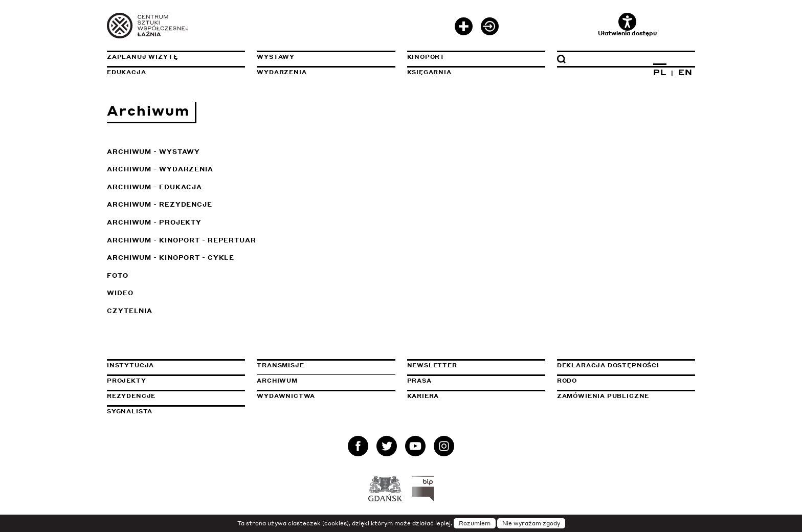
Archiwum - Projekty (154, 222)
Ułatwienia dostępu (627, 25)
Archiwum (277, 381)
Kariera (423, 396)
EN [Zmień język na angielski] (685, 72)
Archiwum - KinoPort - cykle (171, 258)
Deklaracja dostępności (608, 365)
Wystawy (276, 57)
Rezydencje (131, 396)
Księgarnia (429, 72)
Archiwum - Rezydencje (160, 204)
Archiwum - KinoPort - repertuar (182, 240)
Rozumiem (475, 523)
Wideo (120, 293)
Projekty (127, 381)
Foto (118, 275)
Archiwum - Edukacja (154, 187)
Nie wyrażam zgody (531, 523)
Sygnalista (130, 411)
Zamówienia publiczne (626, 396)
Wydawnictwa (286, 396)
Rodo (567, 381)
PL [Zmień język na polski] (660, 72)
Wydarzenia (282, 72)
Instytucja (130, 365)
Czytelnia (130, 311)
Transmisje (326, 365)
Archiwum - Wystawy (153, 152)
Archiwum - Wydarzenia (160, 169)
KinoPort (426, 57)
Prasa (419, 381)
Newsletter (432, 365)
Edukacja (127, 72)
